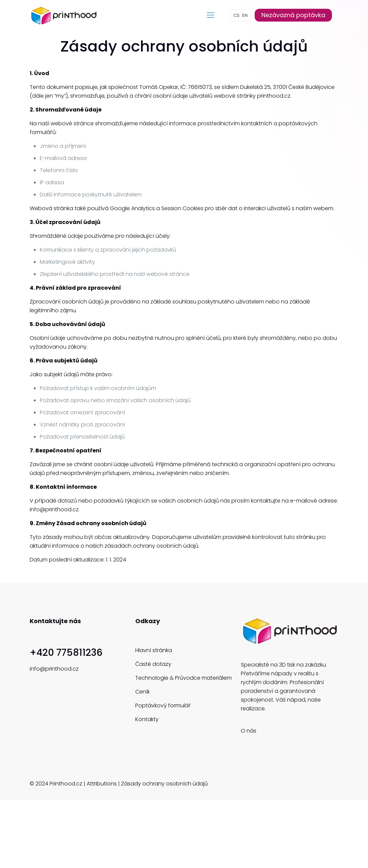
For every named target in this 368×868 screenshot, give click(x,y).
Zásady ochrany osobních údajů (164, 784)
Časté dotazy (153, 664)
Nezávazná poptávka (293, 15)
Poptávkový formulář (163, 705)
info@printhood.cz (54, 669)
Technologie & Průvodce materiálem (183, 678)
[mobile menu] (210, 15)
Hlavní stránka (154, 650)
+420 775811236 (66, 653)
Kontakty (147, 719)
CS (236, 15)
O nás (249, 731)
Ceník (143, 692)
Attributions (102, 784)
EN (245, 15)
